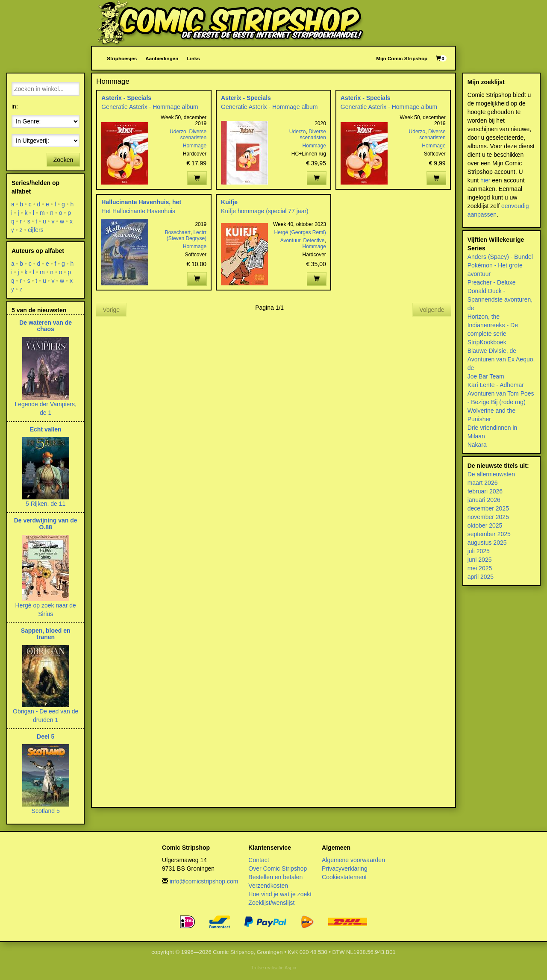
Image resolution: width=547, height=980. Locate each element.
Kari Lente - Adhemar (496, 385)
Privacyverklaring (345, 869)
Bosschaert (178, 232)
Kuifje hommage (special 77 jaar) (265, 211)
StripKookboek (487, 342)
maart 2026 (483, 483)
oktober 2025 (485, 525)
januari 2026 (484, 500)
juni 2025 (480, 560)
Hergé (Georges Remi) (300, 232)
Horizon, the (484, 317)
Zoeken (63, 160)
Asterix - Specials (126, 98)
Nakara (477, 445)
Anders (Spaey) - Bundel (500, 257)
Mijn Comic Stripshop (402, 58)
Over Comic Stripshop (278, 869)
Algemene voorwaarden (353, 860)
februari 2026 (485, 491)
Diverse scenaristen (193, 135)
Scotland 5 (46, 811)
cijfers (36, 230)
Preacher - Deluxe (492, 282)
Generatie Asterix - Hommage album (150, 107)
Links (193, 58)
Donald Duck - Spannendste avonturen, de (500, 299)
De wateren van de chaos (46, 326)
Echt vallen (46, 429)
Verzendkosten (268, 886)
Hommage (195, 146)
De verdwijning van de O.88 (46, 524)
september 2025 (489, 534)
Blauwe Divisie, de (492, 351)
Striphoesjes (122, 58)
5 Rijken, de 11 (46, 504)
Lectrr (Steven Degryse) (187, 235)
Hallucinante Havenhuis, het (141, 202)
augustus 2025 (487, 543)
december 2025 (488, 508)
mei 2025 (480, 568)
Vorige (111, 310)
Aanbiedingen (162, 58)
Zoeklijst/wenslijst (271, 903)
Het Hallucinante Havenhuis (138, 211)
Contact (259, 860)
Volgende (432, 310)
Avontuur (290, 241)
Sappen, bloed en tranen (46, 634)
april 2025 (481, 577)
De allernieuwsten (491, 474)
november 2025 (488, 517)
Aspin (290, 968)
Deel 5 (46, 736)
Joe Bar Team (486, 376)
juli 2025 (479, 551)
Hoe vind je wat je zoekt (280, 894)
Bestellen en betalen (275, 877)
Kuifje (229, 202)
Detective (314, 241)
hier (485, 180)
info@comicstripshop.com (204, 881)
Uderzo (178, 132)
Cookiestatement (344, 877)
